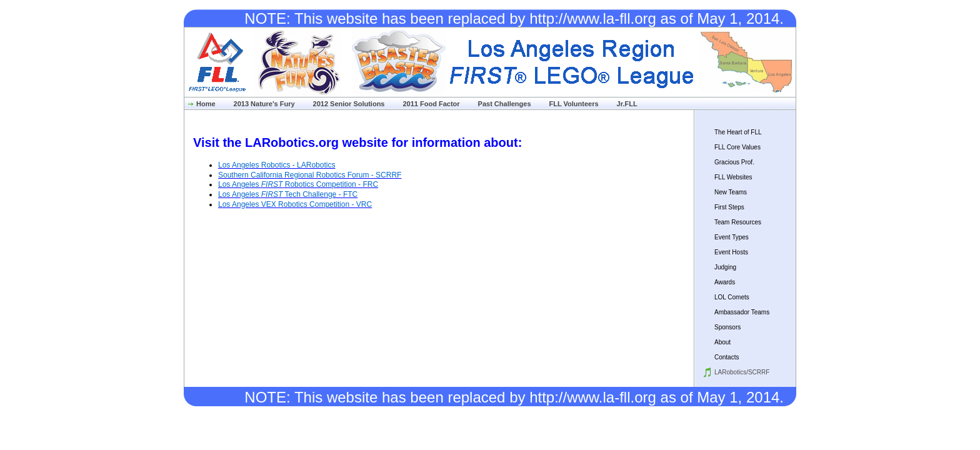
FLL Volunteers (574, 104)
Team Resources (738, 222)
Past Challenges (505, 104)
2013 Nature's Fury (264, 104)
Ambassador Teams (742, 312)
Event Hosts (731, 252)
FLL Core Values (737, 147)
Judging (725, 267)
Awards (725, 282)
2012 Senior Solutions (349, 104)
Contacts (727, 357)
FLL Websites (733, 177)
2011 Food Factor (431, 104)
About (722, 342)
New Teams (731, 192)
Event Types (732, 237)
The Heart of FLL (738, 132)
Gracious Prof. (734, 162)
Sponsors (727, 327)
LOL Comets (732, 297)
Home (206, 104)
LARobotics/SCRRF (742, 372)
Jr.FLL (627, 104)
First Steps (729, 207)
